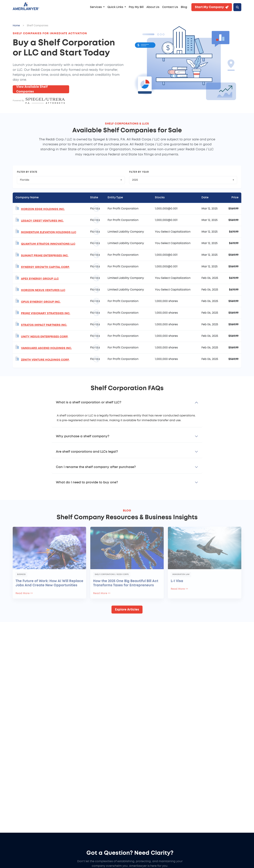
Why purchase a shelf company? (83, 436)
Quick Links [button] (116, 7)
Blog (184, 7)
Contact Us (170, 7)
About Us (153, 7)
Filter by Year (139, 172)
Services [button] (96, 7)
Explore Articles (127, 610)
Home (16, 26)
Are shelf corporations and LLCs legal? (87, 452)
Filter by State (27, 172)
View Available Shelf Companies (32, 89)
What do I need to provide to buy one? (87, 482)
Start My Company (212, 7)
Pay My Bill (136, 7)
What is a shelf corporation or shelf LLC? (89, 402)
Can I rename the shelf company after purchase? (96, 467)
